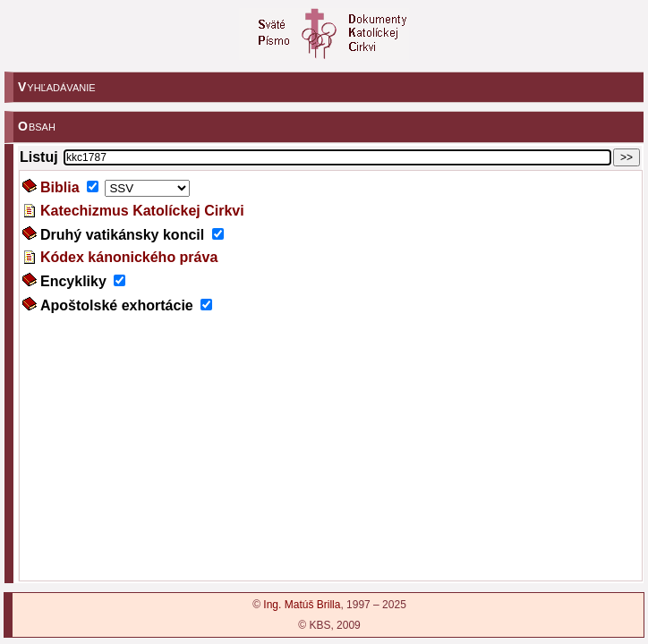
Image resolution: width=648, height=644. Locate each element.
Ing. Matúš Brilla (302, 605)
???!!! (331, 376)
